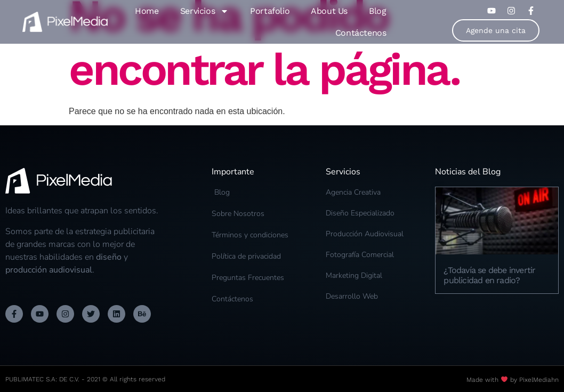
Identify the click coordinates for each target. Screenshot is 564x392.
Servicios (204, 11)
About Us (329, 11)
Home (147, 11)
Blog (377, 11)
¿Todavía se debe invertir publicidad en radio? (489, 275)
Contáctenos (361, 33)
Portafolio (270, 11)
